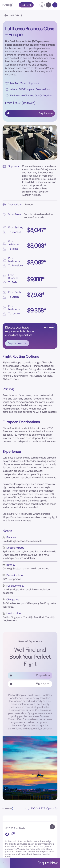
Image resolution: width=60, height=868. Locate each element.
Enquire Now (43, 675)
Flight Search (43, 684)
